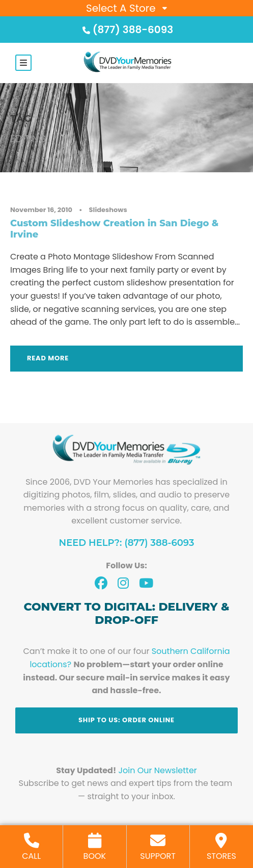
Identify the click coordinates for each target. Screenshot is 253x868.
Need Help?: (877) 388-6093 (127, 543)
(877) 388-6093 (127, 30)
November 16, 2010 (41, 210)
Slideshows (108, 210)
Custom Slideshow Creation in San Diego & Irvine (114, 229)
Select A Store (121, 8)
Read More (48, 358)
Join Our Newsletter (158, 770)
